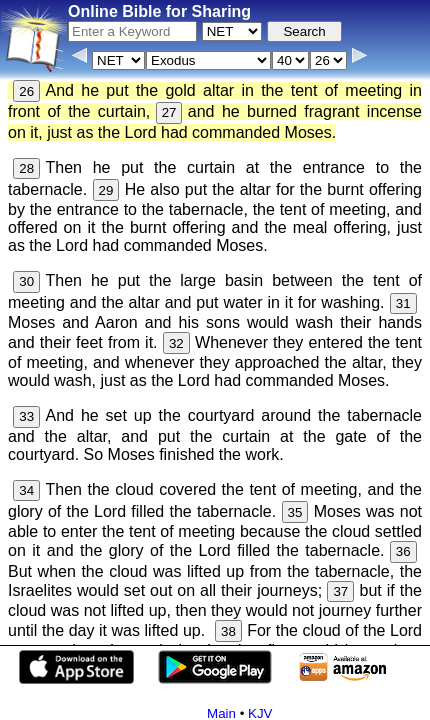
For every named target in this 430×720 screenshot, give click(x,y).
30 (26, 281)
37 (340, 591)
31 (403, 303)
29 (106, 190)
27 (169, 112)
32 (176, 343)
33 (26, 416)
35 (295, 512)
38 (228, 631)
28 (26, 168)
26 (26, 91)
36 (403, 551)
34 (26, 490)
